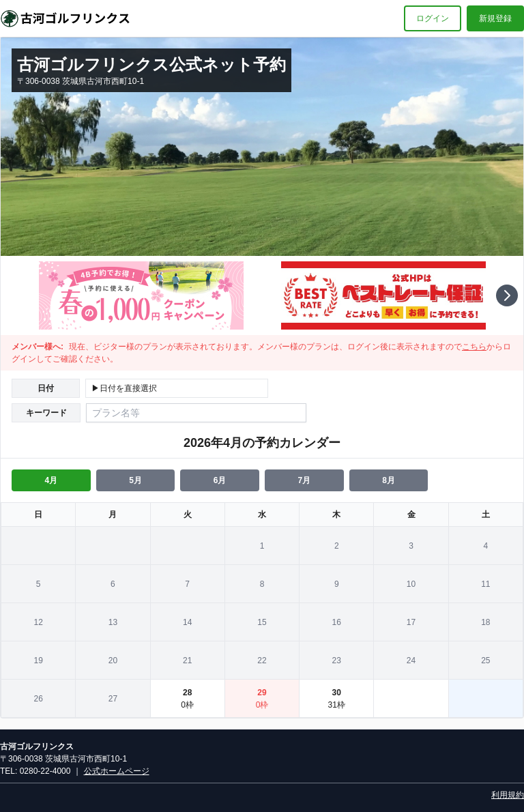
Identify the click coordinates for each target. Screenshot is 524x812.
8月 (389, 480)
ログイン (433, 18)
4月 (51, 480)
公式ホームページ (117, 771)
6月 (220, 480)
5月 (135, 480)
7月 (304, 480)
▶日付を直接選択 (124, 388)
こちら (474, 347)
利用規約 (508, 795)
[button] (507, 295)
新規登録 (495, 18)
